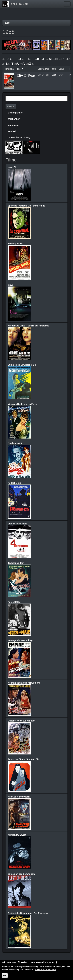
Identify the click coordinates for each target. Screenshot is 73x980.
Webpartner (14, 119)
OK (5, 976)
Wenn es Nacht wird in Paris (22, 404)
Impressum (13, 125)
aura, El (12, 167)
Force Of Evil (14, 602)
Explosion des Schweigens (22, 874)
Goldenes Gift (15, 443)
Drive (11, 285)
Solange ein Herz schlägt (21, 640)
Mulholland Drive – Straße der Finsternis (28, 326)
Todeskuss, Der (16, 563)
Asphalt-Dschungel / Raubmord (24, 683)
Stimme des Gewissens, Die (22, 365)
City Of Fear (26, 75)
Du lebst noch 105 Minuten (21, 721)
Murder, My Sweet (17, 835)
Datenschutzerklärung (19, 137)
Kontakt (12, 131)
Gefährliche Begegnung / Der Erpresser (28, 913)
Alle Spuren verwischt (19, 797)
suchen (11, 107)
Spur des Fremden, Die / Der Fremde (26, 206)
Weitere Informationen (45, 970)
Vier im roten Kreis (17, 524)
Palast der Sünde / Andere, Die (23, 759)
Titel (20, 69)
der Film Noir (19, 4)
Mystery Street (15, 243)
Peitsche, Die (15, 483)
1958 (7, 23)
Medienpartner (15, 113)
